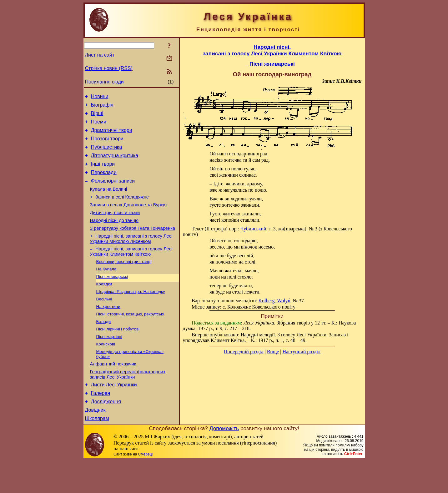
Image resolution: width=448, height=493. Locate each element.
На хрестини (108, 329)
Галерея (101, 423)
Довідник (95, 442)
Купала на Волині (109, 200)
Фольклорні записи (113, 191)
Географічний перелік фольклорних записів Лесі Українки (128, 402)
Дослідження (106, 432)
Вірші (97, 116)
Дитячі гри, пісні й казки (115, 227)
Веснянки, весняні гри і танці (124, 280)
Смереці (145, 487)
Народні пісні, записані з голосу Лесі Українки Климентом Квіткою (131, 269)
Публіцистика (107, 154)
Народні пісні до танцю (114, 235)
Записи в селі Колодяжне (122, 209)
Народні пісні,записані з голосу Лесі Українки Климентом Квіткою (272, 50)
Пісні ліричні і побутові (118, 353)
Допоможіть (224, 461)
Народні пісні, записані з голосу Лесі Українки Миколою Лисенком (131, 256)
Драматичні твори (112, 135)
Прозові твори (107, 144)
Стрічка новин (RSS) (109, 68)
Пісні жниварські (112, 296)
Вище (273, 352)
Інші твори (103, 172)
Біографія (102, 107)
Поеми (99, 126)
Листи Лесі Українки (114, 413)
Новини (100, 97)
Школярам (97, 451)
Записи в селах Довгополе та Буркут (129, 218)
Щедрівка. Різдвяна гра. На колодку (131, 312)
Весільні (104, 321)
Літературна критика (115, 163)
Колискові (106, 369)
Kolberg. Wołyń (274, 301)
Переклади (104, 182)
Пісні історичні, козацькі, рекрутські (130, 337)
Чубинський (253, 229)
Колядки (104, 304)
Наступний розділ (302, 352)
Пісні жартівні (109, 361)
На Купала (106, 288)
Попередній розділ (244, 352)
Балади (104, 345)
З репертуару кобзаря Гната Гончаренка (133, 244)
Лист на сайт (100, 55)
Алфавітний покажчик (113, 391)
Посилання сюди (104, 82)
